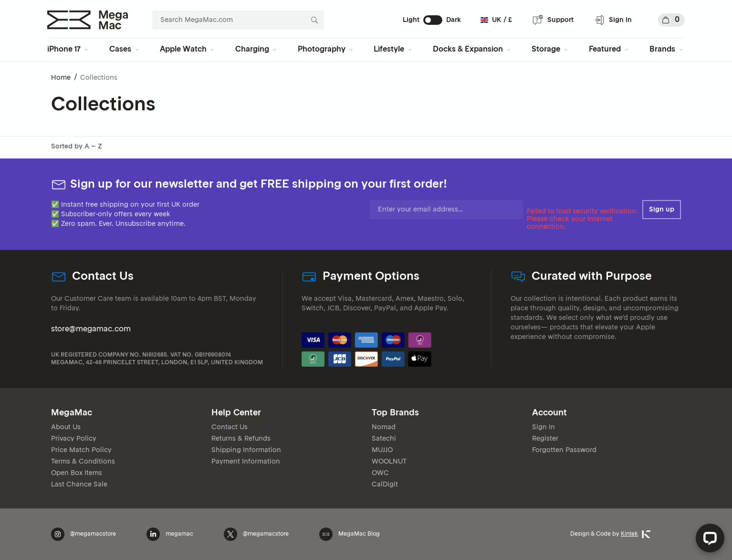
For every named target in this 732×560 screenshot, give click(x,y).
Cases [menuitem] (120, 50)
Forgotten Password (564, 450)
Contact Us (230, 427)
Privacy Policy (74, 439)
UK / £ (496, 20)
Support (553, 20)
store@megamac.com (91, 329)
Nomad (384, 427)
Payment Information (246, 462)
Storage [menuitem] (546, 50)
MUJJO (382, 450)
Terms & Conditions (83, 462)
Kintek (636, 534)
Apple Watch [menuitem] (183, 50)
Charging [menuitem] (252, 50)
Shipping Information (246, 450)
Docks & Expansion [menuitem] (468, 50)
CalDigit (385, 485)
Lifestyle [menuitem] (389, 50)
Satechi (384, 439)
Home (61, 78)
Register (545, 439)
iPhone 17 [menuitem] (64, 50)
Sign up (662, 210)
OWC (380, 473)
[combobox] (238, 20)
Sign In (613, 20)
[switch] (433, 20)
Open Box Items (77, 473)
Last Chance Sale (79, 485)
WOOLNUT (389, 462)
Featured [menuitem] (605, 50)
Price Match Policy (81, 450)
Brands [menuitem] (662, 50)
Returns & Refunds (241, 439)
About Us (66, 427)
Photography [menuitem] (322, 50)
